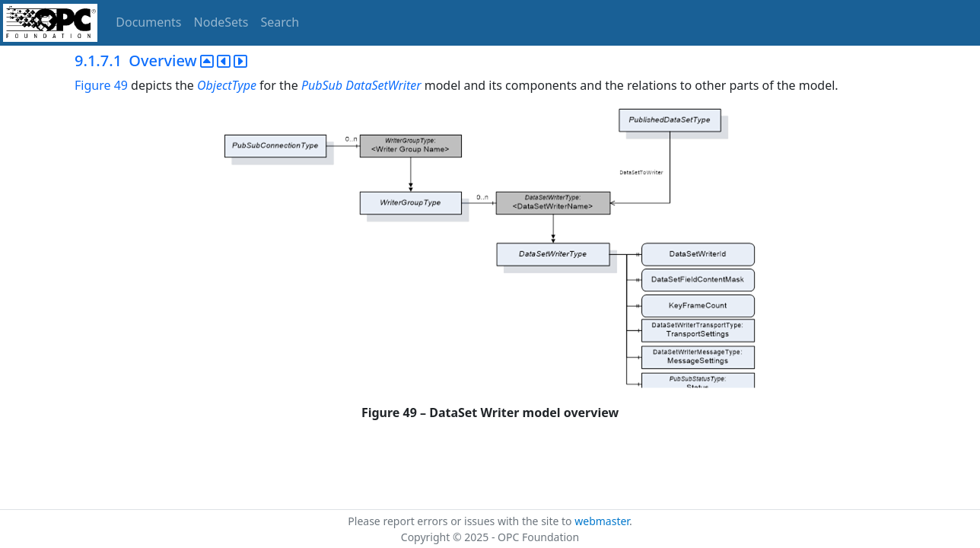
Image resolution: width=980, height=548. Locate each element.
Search (280, 22)
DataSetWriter (383, 85)
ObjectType (227, 85)
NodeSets (221, 22)
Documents (148, 22)
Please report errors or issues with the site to (461, 521)
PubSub (322, 85)
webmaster (602, 521)
